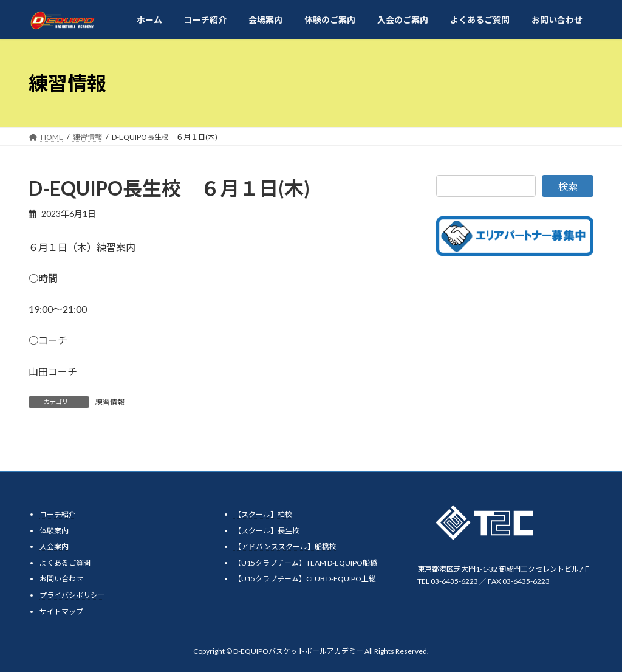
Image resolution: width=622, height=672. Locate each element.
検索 (568, 186)
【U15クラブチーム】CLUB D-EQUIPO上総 (305, 579)
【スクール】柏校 (263, 514)
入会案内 (54, 547)
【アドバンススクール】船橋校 (285, 547)
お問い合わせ (61, 579)
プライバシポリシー (72, 595)
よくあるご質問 (65, 563)
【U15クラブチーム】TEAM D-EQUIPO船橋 (306, 563)
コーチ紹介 (58, 514)
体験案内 (54, 531)
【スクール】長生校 (267, 531)
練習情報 (110, 402)
